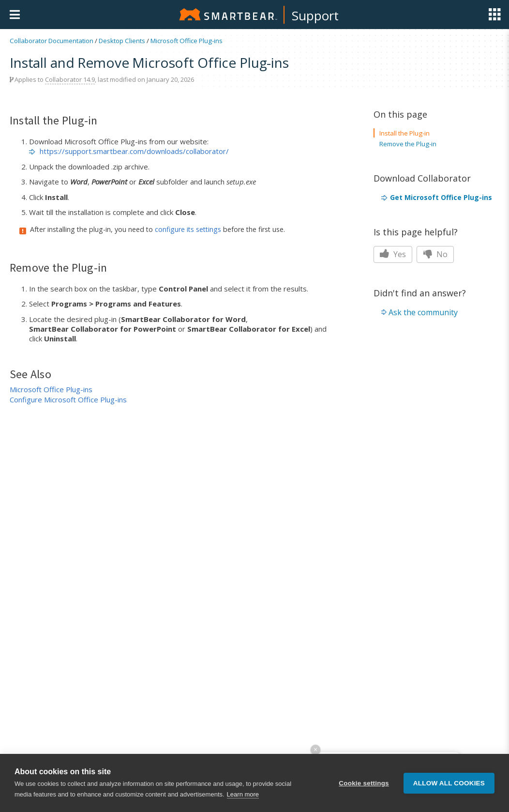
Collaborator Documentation (52, 41)
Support (315, 15)
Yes (393, 254)
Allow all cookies (449, 783)
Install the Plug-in (404, 133)
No (435, 254)
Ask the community (423, 312)
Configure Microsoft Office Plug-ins (68, 399)
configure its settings (188, 229)
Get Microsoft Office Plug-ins (441, 197)
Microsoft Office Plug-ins (187, 41)
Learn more (243, 794)
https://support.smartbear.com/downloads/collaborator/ (134, 151)
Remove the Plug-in (408, 144)
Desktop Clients (122, 41)
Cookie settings (364, 783)
